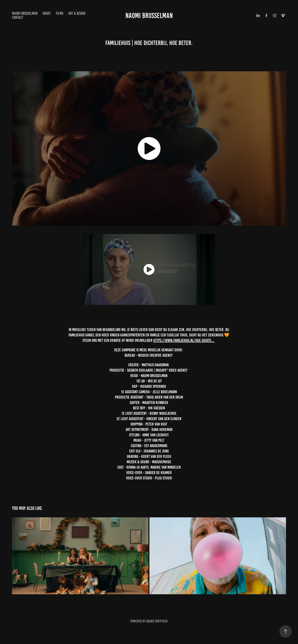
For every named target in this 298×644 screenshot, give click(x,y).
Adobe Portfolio (157, 621)
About (47, 13)
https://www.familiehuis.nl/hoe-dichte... (184, 340)
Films (60, 13)
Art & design (77, 13)
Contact (18, 18)
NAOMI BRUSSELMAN (25, 13)
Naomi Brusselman (149, 16)
